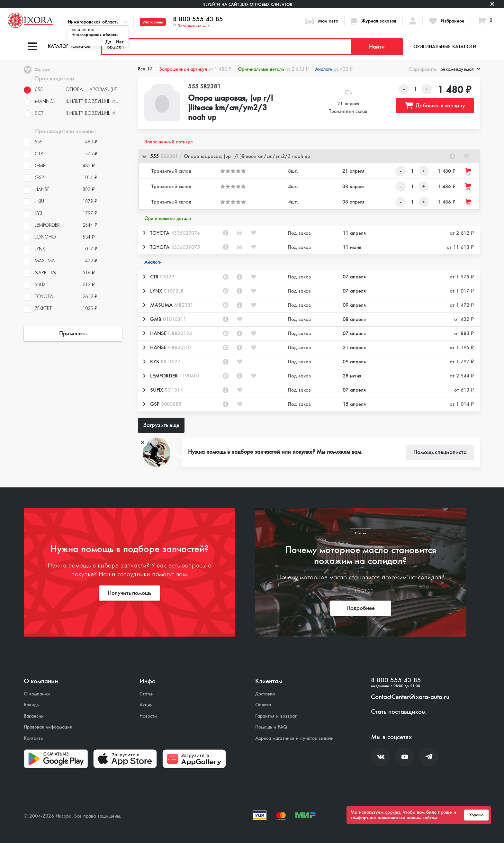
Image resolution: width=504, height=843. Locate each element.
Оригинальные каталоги (445, 47)
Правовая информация (48, 727)
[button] (309, 156)
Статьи (147, 694)
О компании (37, 694)
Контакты (34, 738)
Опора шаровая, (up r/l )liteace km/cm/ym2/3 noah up (230, 108)
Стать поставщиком (398, 712)
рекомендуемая (460, 69)
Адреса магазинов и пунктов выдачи (294, 738)
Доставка (265, 694)
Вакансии (34, 716)
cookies (393, 812)
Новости (148, 716)
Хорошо (476, 815)
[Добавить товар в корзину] (468, 171)
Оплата (263, 705)
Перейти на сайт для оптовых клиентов (247, 4)
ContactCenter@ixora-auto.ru (410, 697)
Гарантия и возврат (276, 716)
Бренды (32, 705)
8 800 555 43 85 (198, 19)
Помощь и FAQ (271, 727)
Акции (146, 705)
